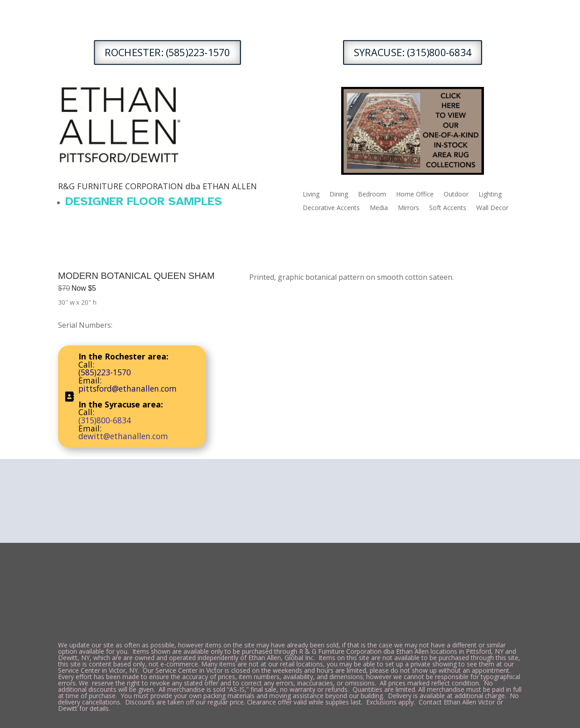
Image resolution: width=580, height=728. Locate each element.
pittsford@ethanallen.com (128, 388)
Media (379, 208)
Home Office (415, 195)
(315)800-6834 (105, 420)
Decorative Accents (331, 208)
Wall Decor (492, 208)
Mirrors (408, 208)
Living (311, 195)
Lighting (490, 195)
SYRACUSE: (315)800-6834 (413, 52)
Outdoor (456, 195)
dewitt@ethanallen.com (123, 436)
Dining (339, 195)
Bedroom (372, 195)
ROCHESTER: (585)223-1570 (168, 52)
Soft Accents (448, 208)
